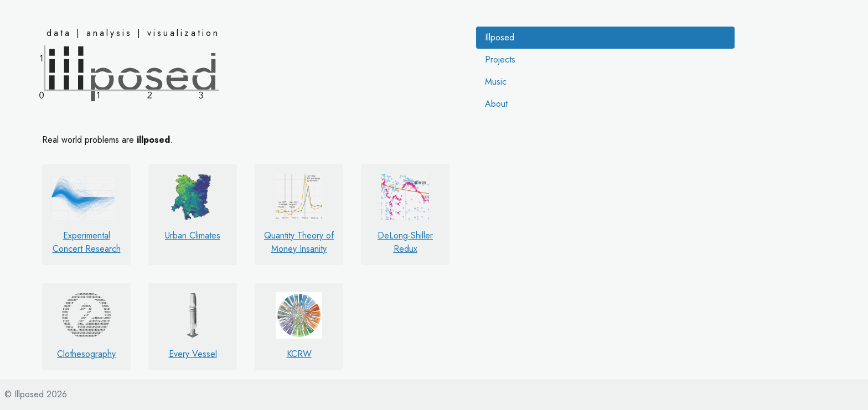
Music (496, 82)
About (496, 104)
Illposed (500, 37)
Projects (500, 59)
